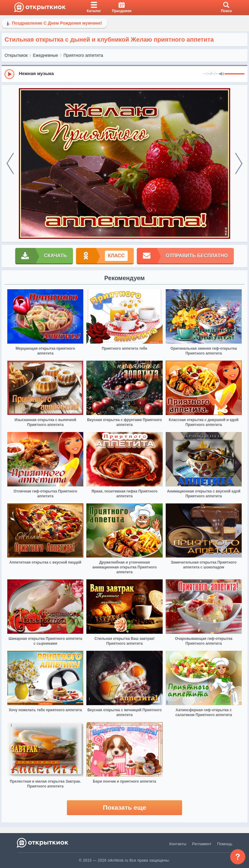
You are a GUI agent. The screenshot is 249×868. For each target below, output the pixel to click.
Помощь (225, 844)
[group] (124, 74)
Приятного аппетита (83, 55)
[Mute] (222, 74)
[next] (239, 164)
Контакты (178, 844)
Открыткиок (16, 55)
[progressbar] (235, 74)
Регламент (202, 844)
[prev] (10, 164)
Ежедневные (45, 55)
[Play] (9, 74)
